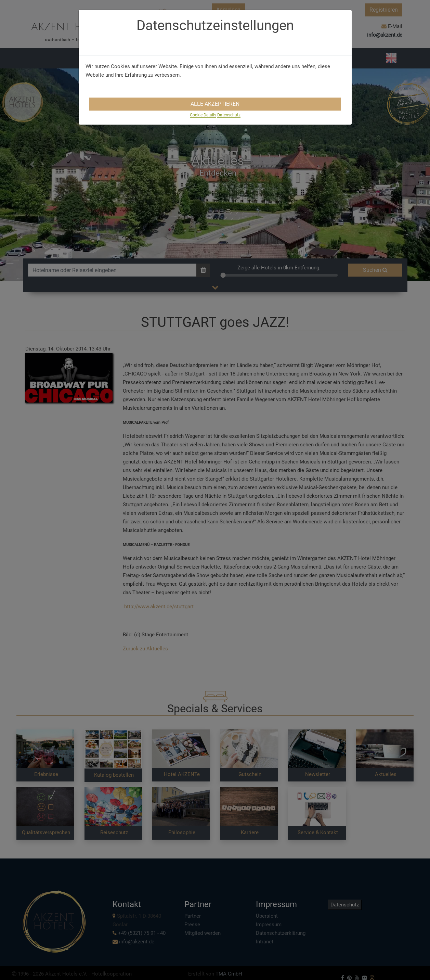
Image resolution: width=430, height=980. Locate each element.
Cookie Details (203, 115)
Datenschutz (229, 115)
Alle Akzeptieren (215, 104)
